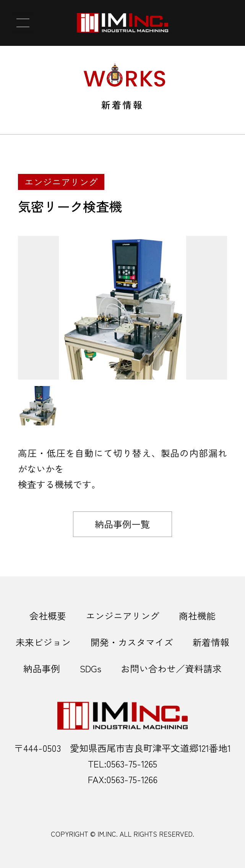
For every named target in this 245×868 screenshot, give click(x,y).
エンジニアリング (123, 616)
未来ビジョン (43, 642)
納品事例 (42, 668)
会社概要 (48, 616)
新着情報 (211, 642)
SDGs (91, 668)
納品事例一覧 (122, 524)
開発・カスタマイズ (132, 642)
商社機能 (197, 616)
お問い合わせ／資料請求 (171, 668)
